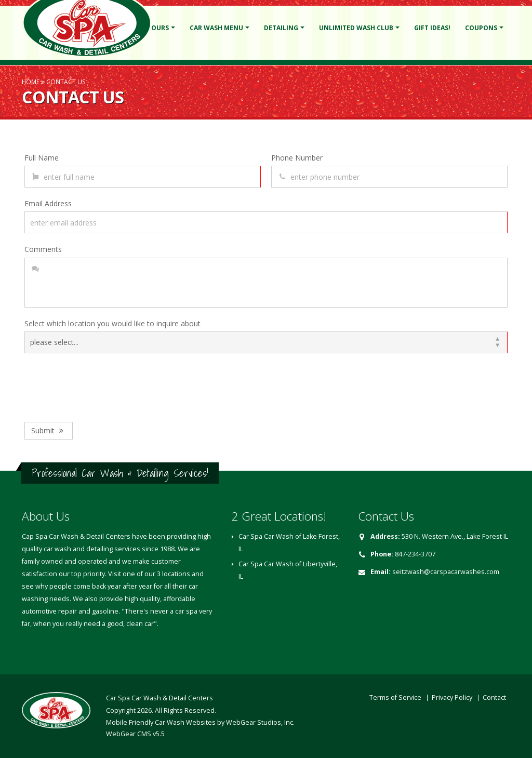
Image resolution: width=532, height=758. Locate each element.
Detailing (281, 28)
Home (31, 82)
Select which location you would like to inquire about (112, 323)
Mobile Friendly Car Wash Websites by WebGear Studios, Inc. (200, 722)
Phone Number (297, 158)
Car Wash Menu (216, 28)
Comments (43, 249)
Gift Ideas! (432, 28)
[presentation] (103, 385)
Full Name (42, 158)
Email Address (48, 203)
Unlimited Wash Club (356, 28)
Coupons (481, 28)
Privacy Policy (452, 697)
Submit (49, 430)
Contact (494, 697)
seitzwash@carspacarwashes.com (446, 572)
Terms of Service (395, 697)
